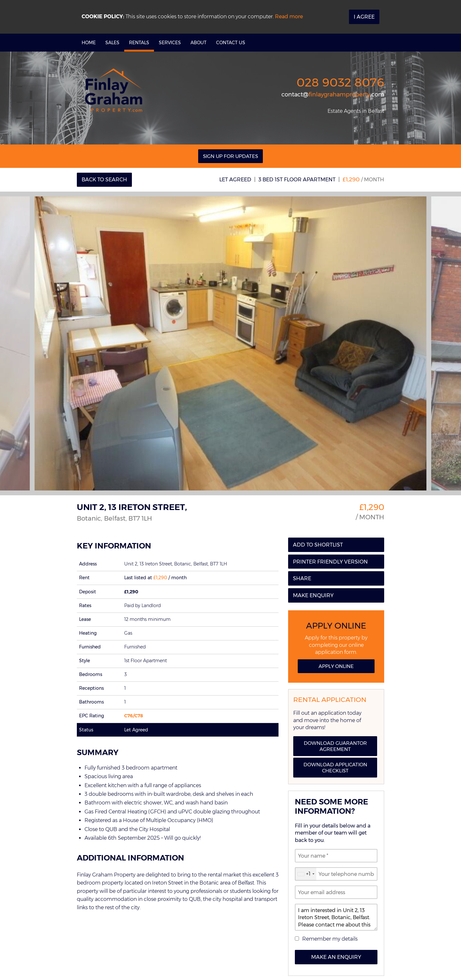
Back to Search (104, 180)
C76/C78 (134, 716)
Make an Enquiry (336, 957)
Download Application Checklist (335, 768)
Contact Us (231, 43)
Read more (289, 16)
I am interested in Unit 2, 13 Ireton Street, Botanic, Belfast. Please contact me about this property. (336, 917)
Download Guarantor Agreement (335, 746)
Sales (112, 43)
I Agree (364, 17)
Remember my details (330, 939)
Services (170, 43)
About (198, 43)
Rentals (139, 43)
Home (89, 43)
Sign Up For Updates (230, 156)
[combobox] (306, 874)
